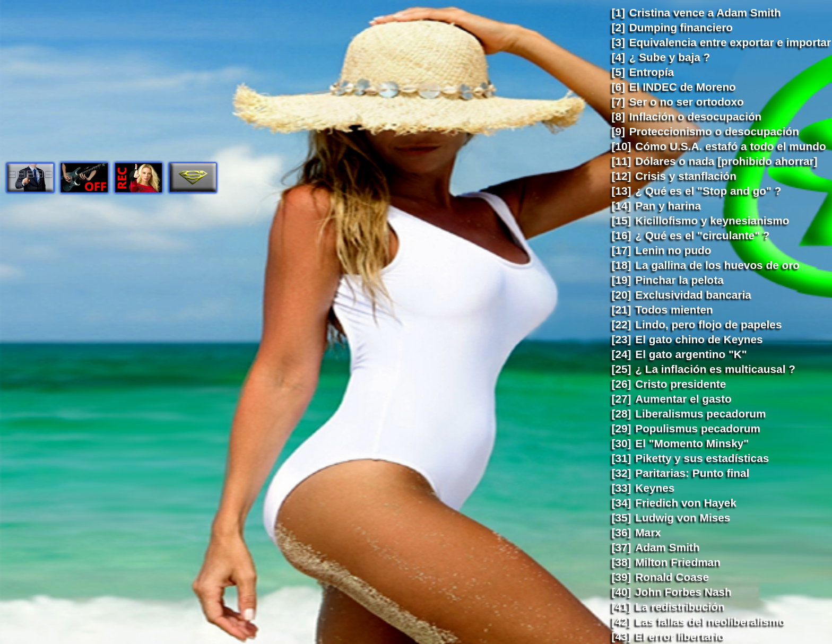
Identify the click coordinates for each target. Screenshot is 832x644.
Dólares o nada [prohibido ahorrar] (726, 161)
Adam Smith (667, 547)
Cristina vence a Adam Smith (705, 12)
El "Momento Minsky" (692, 443)
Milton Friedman (678, 562)
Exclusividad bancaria (693, 295)
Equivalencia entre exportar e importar (730, 42)
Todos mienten (674, 310)
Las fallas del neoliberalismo (710, 621)
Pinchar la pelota (679, 280)
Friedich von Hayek (686, 503)
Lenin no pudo (673, 250)
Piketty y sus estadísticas (702, 458)
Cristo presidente (681, 384)
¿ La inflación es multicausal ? (715, 369)
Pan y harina (668, 206)
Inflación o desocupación (696, 116)
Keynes (655, 488)
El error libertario (680, 636)
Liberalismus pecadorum (700, 414)
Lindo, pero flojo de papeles (708, 324)
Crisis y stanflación (686, 176)
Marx (648, 532)
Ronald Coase (672, 577)
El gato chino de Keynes (699, 339)
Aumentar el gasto (683, 399)
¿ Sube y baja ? (670, 57)
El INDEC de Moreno (683, 87)
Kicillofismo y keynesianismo (712, 220)
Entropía (652, 72)
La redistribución (680, 607)
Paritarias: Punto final (692, 473)
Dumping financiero (681, 27)
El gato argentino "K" (691, 354)
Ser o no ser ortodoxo (687, 102)
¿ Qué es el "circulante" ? (702, 235)
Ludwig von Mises (683, 517)
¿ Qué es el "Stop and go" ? (708, 191)
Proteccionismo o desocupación (714, 131)
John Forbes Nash (683, 592)
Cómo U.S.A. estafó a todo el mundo (730, 146)
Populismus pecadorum (698, 428)
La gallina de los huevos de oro (717, 265)
